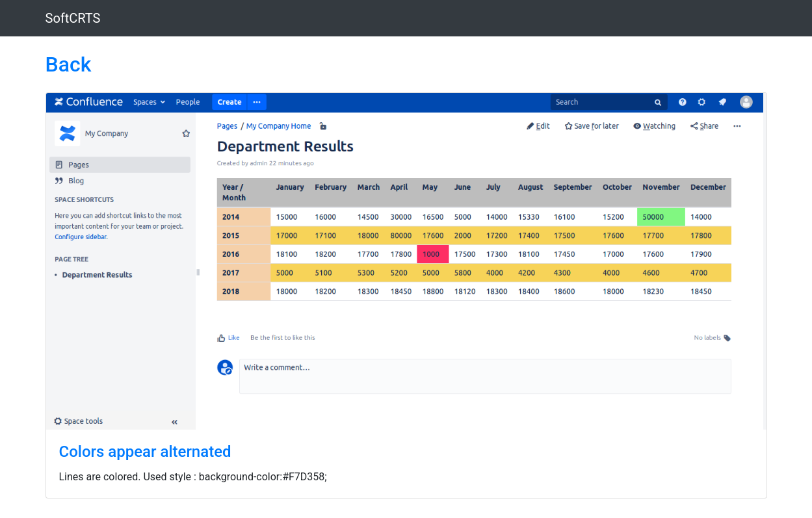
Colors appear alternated (145, 452)
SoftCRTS (73, 18)
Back (69, 64)
